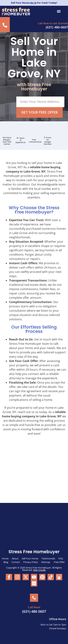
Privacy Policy (31, 562)
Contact (16, 562)
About (15, 558)
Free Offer (59, 562)
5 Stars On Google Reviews (48, 141)
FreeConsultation (35, 141)
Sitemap (46, 562)
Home (5, 558)
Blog (6, 562)
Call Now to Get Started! (53, 23)
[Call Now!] (34, 598)
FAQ (61, 558)
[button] (59, 11)
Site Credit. (40, 570)
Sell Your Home (30, 558)
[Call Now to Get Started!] (5, 25)
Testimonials (48, 558)
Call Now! (34, 607)
